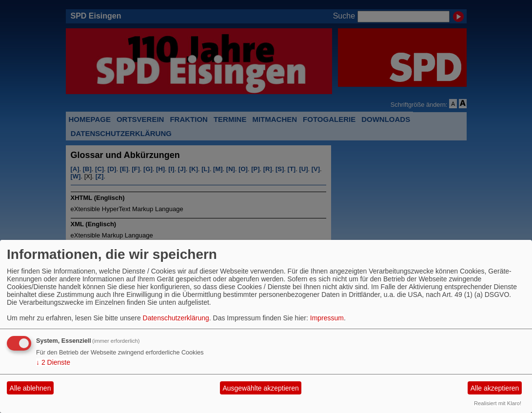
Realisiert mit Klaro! (498, 403)
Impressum (327, 318)
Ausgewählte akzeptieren (260, 388)
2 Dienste (53, 362)
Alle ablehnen (30, 388)
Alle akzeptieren (495, 388)
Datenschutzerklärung (176, 318)
